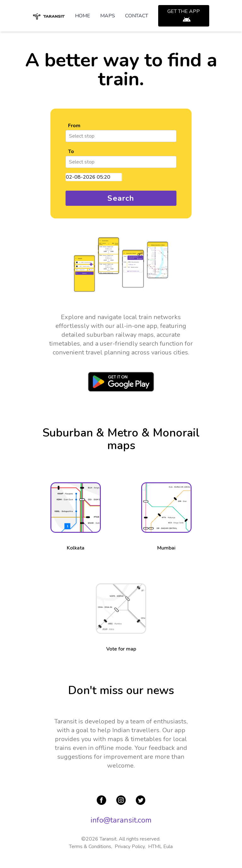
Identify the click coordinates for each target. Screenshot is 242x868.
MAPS (108, 16)
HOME (83, 16)
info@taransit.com (121, 820)
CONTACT (137, 16)
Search (121, 198)
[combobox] (70, 136)
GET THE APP (184, 11)
